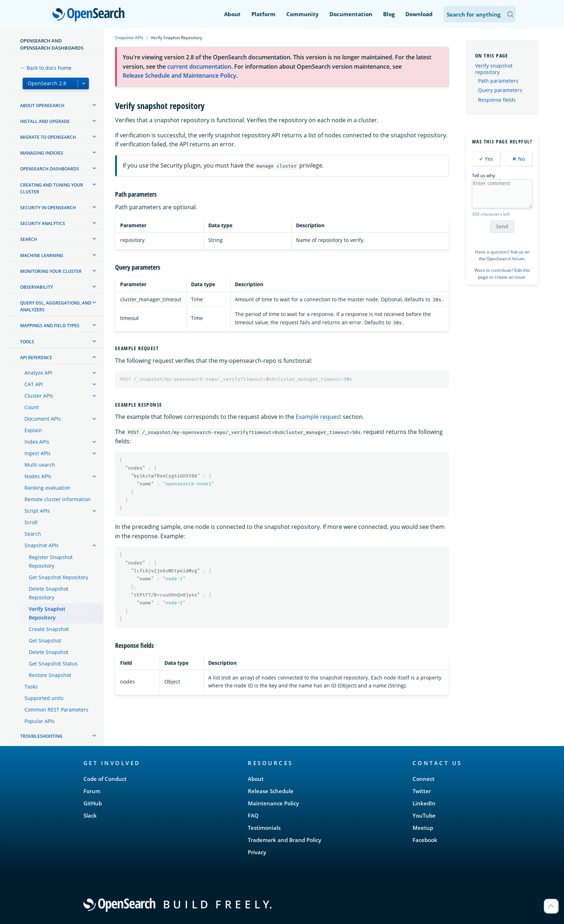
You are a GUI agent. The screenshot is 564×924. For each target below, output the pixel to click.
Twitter (422, 791)
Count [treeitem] (32, 407)
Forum (92, 791)
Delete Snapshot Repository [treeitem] (49, 593)
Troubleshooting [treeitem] (41, 736)
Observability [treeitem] (37, 287)
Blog (389, 14)
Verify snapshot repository (494, 69)
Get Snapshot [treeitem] (45, 641)
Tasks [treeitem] (31, 687)
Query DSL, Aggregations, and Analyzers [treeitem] (56, 306)
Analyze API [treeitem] (38, 373)
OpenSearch (90, 15)
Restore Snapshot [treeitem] (50, 675)
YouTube (424, 815)
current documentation (199, 67)
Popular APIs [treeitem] (40, 721)
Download (419, 14)
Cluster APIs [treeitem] (39, 396)
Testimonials (264, 828)
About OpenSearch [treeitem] (42, 106)
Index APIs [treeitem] (37, 442)
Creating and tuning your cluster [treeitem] (52, 188)
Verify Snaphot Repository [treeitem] (47, 613)
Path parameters (498, 81)
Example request (319, 417)
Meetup (423, 828)
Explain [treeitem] (33, 430)
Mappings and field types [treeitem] (50, 326)
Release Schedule (271, 791)
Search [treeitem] (29, 239)
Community (303, 14)
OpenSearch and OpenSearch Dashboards (52, 44)
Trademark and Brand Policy (285, 840)
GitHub (93, 803)
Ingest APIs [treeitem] (38, 453)
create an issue (510, 277)
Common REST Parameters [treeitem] (56, 710)
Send (502, 226)
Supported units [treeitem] (44, 698)
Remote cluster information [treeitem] (58, 499)
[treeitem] (94, 105)
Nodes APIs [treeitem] (38, 476)
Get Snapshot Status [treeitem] (53, 664)
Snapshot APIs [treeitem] (42, 545)
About (232, 14)
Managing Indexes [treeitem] (42, 153)
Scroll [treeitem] (31, 522)
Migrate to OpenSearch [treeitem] (48, 137)
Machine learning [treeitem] (42, 255)
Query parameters (500, 90)
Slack (90, 815)
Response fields (497, 100)
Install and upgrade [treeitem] (45, 121)
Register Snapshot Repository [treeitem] (51, 561)
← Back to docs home (46, 68)
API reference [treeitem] (36, 358)
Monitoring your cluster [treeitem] (51, 271)
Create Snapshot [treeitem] (49, 629)
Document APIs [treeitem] (43, 419)
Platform (263, 14)
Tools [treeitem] (27, 342)
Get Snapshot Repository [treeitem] (58, 577)
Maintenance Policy (273, 803)
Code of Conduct (105, 779)
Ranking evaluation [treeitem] (47, 488)
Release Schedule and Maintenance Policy (179, 76)
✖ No (519, 159)
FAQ (253, 815)
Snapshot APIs (129, 38)
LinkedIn (424, 803)
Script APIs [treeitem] (37, 511)
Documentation (351, 14)
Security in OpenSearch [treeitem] (48, 208)
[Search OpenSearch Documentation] (479, 14)
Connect (424, 779)
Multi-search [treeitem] (40, 465)
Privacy (257, 852)
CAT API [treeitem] (34, 384)
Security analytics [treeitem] (43, 223)
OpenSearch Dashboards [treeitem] (50, 169)
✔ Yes (486, 159)
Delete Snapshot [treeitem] (49, 652)
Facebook (425, 840)
